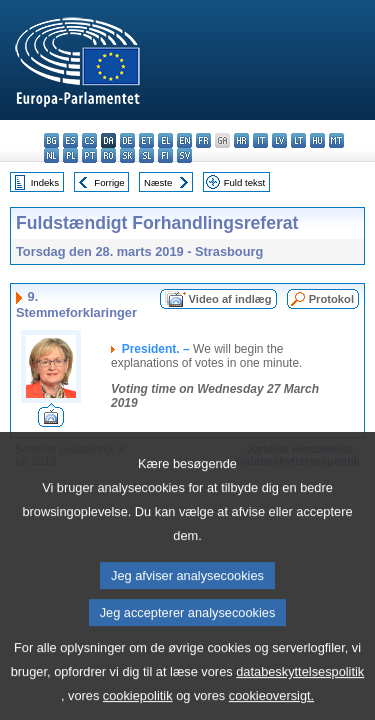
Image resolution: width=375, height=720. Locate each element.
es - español (70, 140)
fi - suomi (165, 155)
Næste (158, 182)
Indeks (45, 182)
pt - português (89, 155)
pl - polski (70, 155)
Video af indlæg (230, 299)
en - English (184, 140)
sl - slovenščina (146, 155)
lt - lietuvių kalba (298, 140)
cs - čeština (89, 140)
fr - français (203, 140)
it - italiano (260, 140)
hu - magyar (317, 140)
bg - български (51, 140)
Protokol (331, 299)
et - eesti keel (146, 140)
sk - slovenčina (127, 155)
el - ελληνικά (165, 140)
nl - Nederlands (51, 155)
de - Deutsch (127, 140)
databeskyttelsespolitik (300, 690)
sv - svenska (184, 155)
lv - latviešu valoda (279, 140)
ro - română (108, 155)
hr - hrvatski (241, 140)
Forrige (109, 182)
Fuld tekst (245, 182)
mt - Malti (336, 140)
